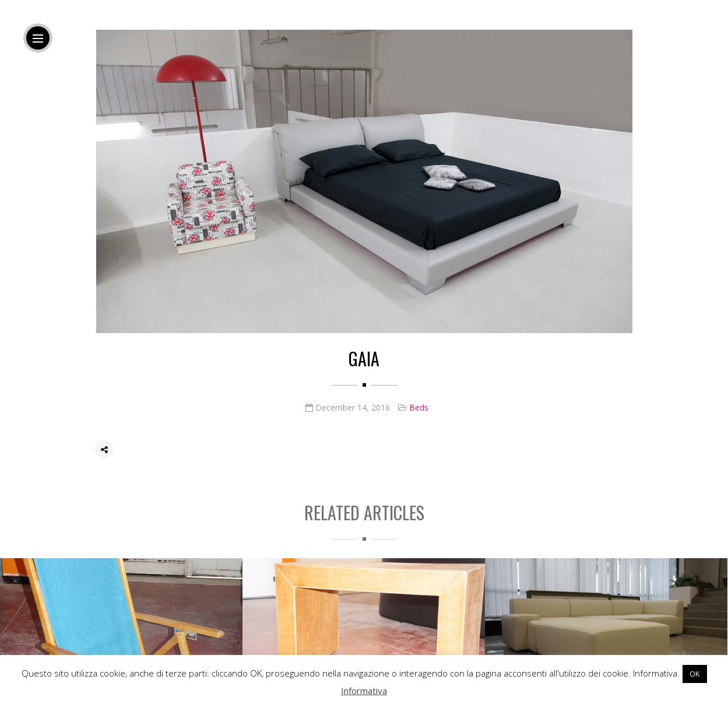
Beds (419, 408)
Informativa (364, 691)
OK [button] (695, 674)
